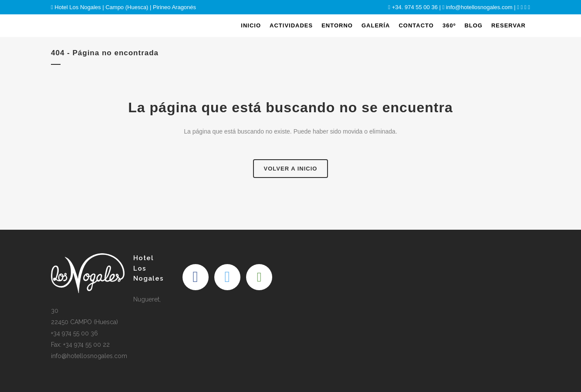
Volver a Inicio (291, 169)
